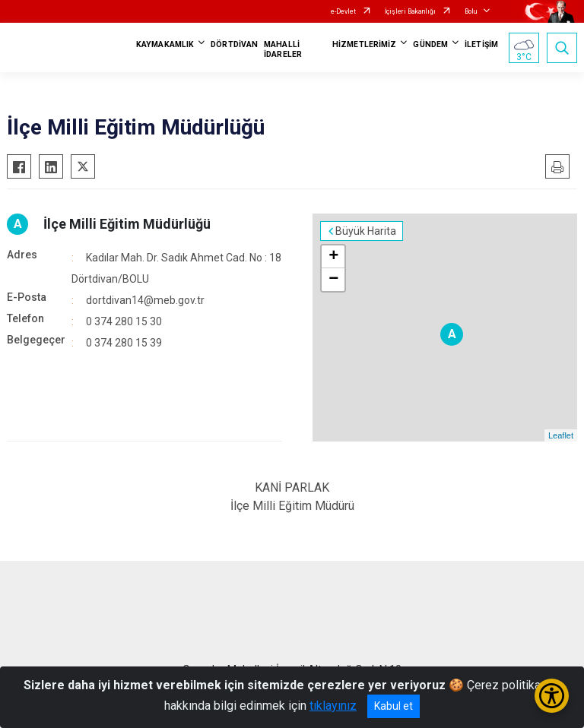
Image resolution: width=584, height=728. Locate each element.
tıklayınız (333, 706)
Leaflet (561, 435)
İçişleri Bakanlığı (410, 11)
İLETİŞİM (481, 44)
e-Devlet (343, 11)
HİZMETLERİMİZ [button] (364, 44)
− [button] (333, 280)
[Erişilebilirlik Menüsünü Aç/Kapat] (552, 696)
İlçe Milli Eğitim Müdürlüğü (127, 224)
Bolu (471, 11)
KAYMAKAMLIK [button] (165, 44)
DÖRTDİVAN (234, 44)
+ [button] (333, 257)
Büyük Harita (366, 231)
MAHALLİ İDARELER (283, 49)
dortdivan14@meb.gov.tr (145, 300)
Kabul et (394, 706)
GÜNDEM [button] (430, 44)
